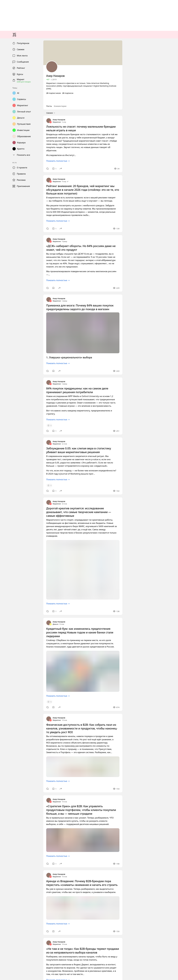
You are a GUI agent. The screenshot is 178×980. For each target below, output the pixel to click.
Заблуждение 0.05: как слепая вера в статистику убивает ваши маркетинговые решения (38, 701)
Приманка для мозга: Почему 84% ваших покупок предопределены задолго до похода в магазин (41, 568)
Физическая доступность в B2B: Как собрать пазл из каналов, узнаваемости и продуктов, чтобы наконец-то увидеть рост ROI (54, 939)
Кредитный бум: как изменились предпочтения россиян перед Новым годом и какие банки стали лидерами (46, 855)
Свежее (6, 412)
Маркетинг (6, 425)
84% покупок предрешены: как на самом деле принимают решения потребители (35, 652)
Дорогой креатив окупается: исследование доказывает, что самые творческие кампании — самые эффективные (48, 751)
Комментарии (13, 410)
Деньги (4, 851)
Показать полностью (11, 445)
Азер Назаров (7, 422)
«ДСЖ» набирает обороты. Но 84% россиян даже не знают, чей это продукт (33, 523)
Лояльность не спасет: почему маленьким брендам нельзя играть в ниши (32, 429)
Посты (4, 410)
